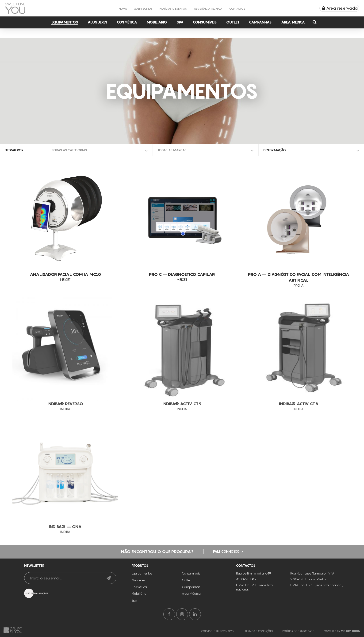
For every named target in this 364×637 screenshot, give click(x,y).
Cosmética (127, 22)
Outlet (233, 22)
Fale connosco (226, 562)
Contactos (237, 9)
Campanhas (260, 22)
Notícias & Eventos (173, 9)
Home (123, 9)
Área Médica (293, 22)
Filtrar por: (14, 150)
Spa (180, 22)
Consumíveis (205, 22)
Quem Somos (143, 9)
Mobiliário (157, 22)
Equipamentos (65, 22)
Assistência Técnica (208, 9)
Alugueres (98, 22)
